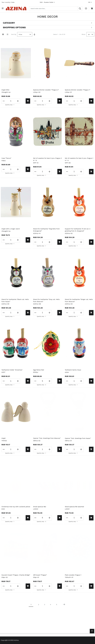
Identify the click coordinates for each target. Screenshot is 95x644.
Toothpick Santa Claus (73, 370)
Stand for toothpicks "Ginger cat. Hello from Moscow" (79, 300)
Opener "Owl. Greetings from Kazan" (78, 438)
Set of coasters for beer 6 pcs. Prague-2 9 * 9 (47, 159)
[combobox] (57, 8)
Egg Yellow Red (39, 370)
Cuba (13, 2)
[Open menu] (3, 8)
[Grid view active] (3, 34)
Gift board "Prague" (40, 578)
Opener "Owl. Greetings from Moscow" (47, 438)
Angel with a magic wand (11, 229)
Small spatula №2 (40, 507)
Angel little (5, 89)
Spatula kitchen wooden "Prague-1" (78, 89)
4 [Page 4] (51, 609)
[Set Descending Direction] (34, 34)
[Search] (80, 8)
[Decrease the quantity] (4, 101)
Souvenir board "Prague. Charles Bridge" (13, 579)
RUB (48, 2)
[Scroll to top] (92, 631)
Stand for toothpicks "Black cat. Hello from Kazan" (15, 300)
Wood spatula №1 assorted (75, 507)
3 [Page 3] (45, 609)
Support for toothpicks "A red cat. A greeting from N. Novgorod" (78, 230)
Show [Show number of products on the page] (84, 34)
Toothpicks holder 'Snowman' (12, 370)
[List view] (8, 34)
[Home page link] (17, 8)
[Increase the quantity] (16, 101)
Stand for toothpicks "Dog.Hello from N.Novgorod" (47, 230)
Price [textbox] (20, 34)
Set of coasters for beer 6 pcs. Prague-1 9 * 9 (79, 159)
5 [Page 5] (57, 609)
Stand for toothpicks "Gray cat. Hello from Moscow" (47, 300)
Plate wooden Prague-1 (73, 578)
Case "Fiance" (6, 158)
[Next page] (64, 609)
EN (90, 2)
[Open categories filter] (47, 22)
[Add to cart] (22, 101)
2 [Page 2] (39, 609)
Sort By (14, 34)
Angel (4, 438)
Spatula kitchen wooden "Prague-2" (46, 89)
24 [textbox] (89, 34)
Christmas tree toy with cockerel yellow (14, 508)
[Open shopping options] (47, 27)
